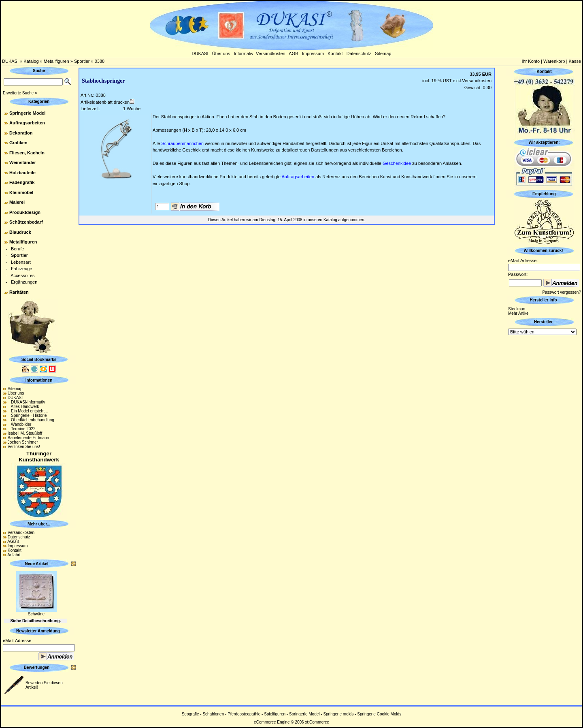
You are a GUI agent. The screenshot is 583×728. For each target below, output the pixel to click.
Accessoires (22, 275)
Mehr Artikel (519, 313)
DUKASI (200, 53)
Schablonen (213, 714)
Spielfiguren (275, 714)
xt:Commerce (317, 722)
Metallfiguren (56, 61)
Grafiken (18, 143)
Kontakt (335, 53)
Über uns (221, 53)
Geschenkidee (397, 163)
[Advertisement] (544, 458)
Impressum (313, 53)
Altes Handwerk (23, 407)
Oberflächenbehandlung (31, 420)
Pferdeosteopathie (244, 714)
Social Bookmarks (39, 360)
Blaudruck (20, 232)
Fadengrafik (22, 182)
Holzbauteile (22, 173)
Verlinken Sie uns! (24, 447)
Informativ (244, 53)
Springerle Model (27, 113)
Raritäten (19, 292)
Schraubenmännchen (182, 143)
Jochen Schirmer (23, 442)
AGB (293, 53)
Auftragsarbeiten (27, 123)
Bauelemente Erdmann (28, 438)
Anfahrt (14, 555)
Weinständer (23, 162)
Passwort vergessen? (562, 292)
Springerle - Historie (27, 415)
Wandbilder (20, 424)
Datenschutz (359, 53)
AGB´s (13, 541)
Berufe (17, 249)
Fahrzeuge (22, 269)
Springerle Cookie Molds (379, 714)
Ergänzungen (24, 282)
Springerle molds (338, 714)
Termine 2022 (22, 429)
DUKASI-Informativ (27, 402)
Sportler (82, 61)
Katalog (31, 61)
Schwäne (36, 614)
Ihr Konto (531, 61)
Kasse (575, 61)
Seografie (190, 714)
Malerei (17, 202)
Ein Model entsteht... (28, 411)
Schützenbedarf (26, 222)
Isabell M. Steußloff (25, 433)
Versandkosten (271, 53)
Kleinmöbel (21, 192)
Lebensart (21, 262)
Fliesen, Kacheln (27, 153)
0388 (100, 61)
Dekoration (21, 133)
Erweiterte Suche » (20, 93)
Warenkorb (554, 61)
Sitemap (383, 53)
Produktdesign (25, 212)
